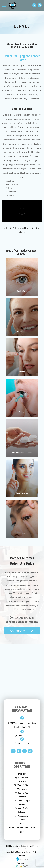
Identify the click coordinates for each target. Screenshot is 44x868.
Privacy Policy (32, 852)
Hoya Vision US (31, 228)
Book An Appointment (22, 631)
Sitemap (22, 855)
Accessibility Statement (15, 852)
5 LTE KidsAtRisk (11, 228)
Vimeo (22, 232)
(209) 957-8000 (22, 736)
